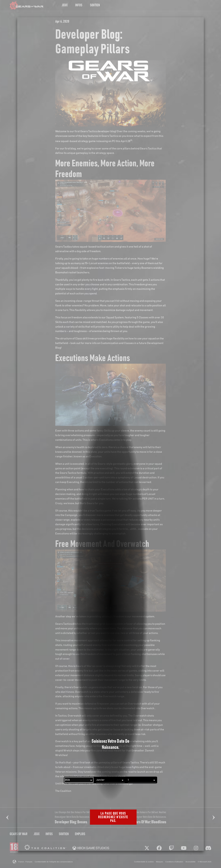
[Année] (79, 780)
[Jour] (142, 780)
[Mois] (110, 780)
